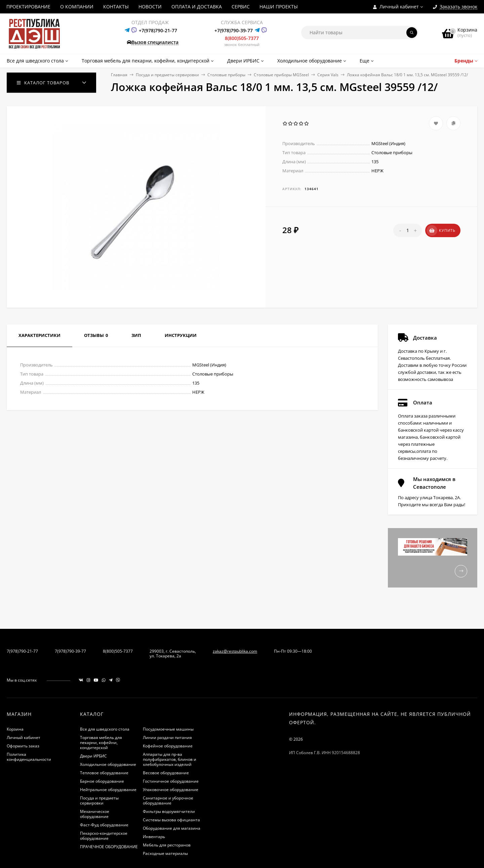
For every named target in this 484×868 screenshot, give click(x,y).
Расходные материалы (165, 853)
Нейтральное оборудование (108, 790)
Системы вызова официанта (171, 820)
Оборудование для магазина (172, 828)
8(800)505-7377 (242, 38)
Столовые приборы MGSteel (281, 75)
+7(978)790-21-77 (158, 30)
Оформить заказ (23, 746)
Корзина (15, 729)
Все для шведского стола (105, 729)
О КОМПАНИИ (77, 7)
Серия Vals (328, 75)
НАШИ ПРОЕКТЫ (279, 7)
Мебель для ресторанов (167, 845)
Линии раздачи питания (167, 737)
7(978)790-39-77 (70, 651)
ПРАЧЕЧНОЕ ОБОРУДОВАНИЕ (109, 847)
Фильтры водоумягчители (169, 811)
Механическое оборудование (95, 814)
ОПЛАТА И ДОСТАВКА (197, 7)
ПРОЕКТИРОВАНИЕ (28, 7)
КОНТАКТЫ (116, 7)
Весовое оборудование (166, 773)
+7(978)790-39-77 (234, 30)
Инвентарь (154, 837)
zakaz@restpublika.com (235, 651)
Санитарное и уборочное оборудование (168, 800)
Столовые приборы (226, 75)
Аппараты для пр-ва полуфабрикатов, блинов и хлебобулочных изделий (170, 759)
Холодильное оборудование (108, 764)
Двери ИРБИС (93, 756)
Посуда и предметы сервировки (167, 75)
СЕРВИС (241, 7)
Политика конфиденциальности (29, 757)
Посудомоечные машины (168, 729)
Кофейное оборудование (168, 746)
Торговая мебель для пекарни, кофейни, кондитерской (101, 743)
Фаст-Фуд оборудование (104, 825)
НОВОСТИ (150, 7)
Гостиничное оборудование (171, 781)
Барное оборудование (102, 781)
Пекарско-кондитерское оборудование (104, 836)
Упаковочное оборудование (171, 790)
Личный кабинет (24, 737)
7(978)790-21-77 (22, 651)
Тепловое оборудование (104, 773)
